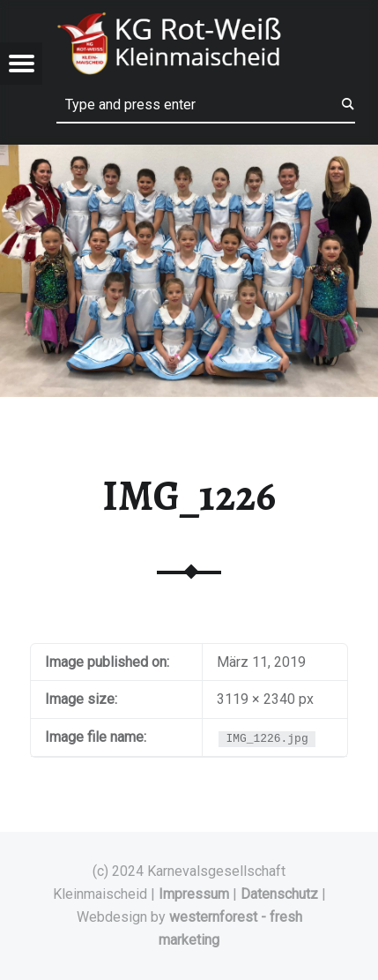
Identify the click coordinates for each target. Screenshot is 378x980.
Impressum (194, 894)
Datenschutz (279, 894)
